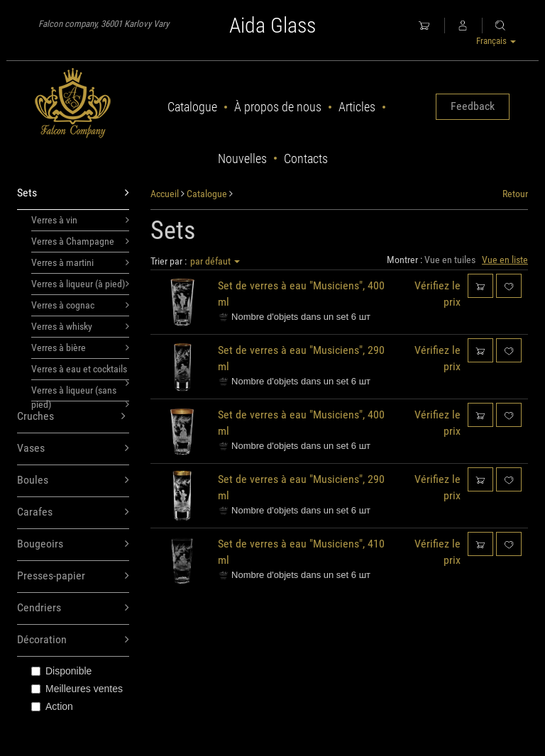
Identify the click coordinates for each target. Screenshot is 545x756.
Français (496, 41)
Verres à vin (80, 220)
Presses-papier (73, 576)
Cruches (71, 417)
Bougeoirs (73, 544)
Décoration (73, 640)
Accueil (165, 194)
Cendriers (73, 608)
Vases (73, 449)
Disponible (61, 671)
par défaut (215, 261)
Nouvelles (242, 159)
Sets (73, 193)
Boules (73, 480)
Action (52, 706)
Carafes (73, 512)
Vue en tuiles (450, 260)
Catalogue (192, 107)
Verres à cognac (80, 305)
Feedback (473, 106)
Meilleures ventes (77, 689)
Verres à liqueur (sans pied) (80, 393)
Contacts (306, 159)
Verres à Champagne (80, 241)
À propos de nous (278, 107)
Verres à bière (80, 348)
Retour (515, 194)
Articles (357, 107)
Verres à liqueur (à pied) (80, 284)
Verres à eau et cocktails (80, 372)
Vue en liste (505, 260)
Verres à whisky (80, 326)
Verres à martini (80, 262)
